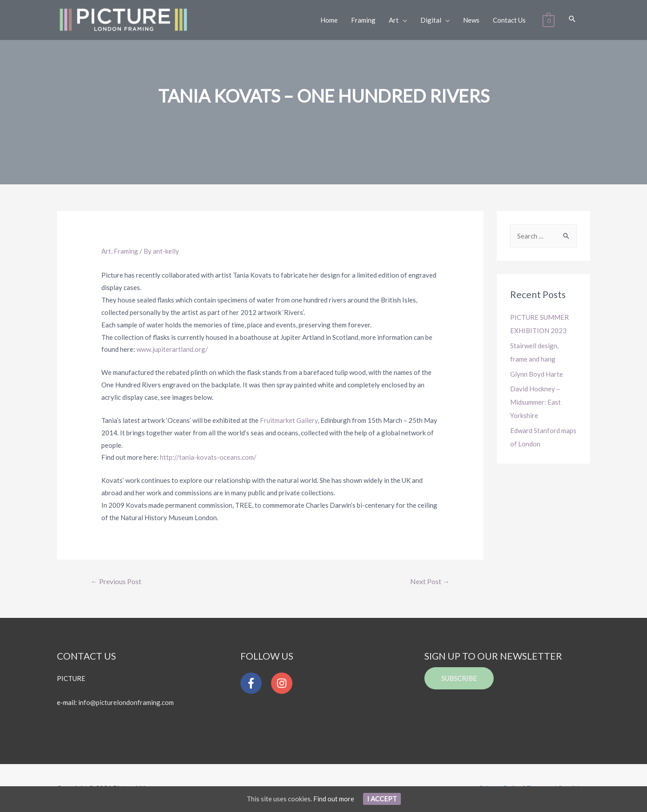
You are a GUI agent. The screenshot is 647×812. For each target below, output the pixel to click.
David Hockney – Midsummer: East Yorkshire (535, 402)
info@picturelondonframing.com (126, 702)
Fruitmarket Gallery (289, 420)
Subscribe (459, 678)
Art (106, 251)
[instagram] (284, 683)
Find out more (334, 799)
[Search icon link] (572, 19)
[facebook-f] (255, 683)
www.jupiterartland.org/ (172, 349)
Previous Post (116, 581)
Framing (126, 251)
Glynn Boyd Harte (537, 374)
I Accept (382, 799)
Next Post (430, 581)
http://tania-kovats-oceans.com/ (208, 457)
